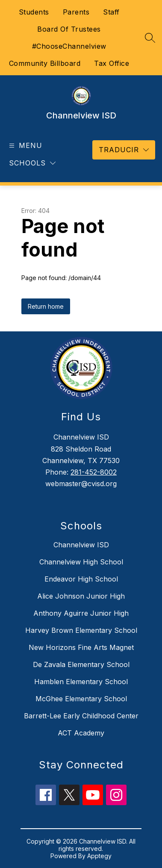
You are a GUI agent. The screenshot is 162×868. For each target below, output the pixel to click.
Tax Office (112, 63)
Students (34, 12)
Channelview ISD (81, 545)
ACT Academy (81, 733)
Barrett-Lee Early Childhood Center (81, 716)
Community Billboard (45, 63)
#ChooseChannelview (69, 46)
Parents (76, 12)
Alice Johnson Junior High (81, 596)
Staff (111, 12)
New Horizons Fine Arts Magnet (81, 647)
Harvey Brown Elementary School (81, 630)
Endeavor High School (81, 579)
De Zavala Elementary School (81, 664)
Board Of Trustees (69, 29)
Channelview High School (81, 562)
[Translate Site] (124, 150)
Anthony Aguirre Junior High (81, 613)
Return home (46, 306)
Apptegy (99, 856)
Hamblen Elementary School (81, 682)
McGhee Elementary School (81, 699)
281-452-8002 (94, 472)
